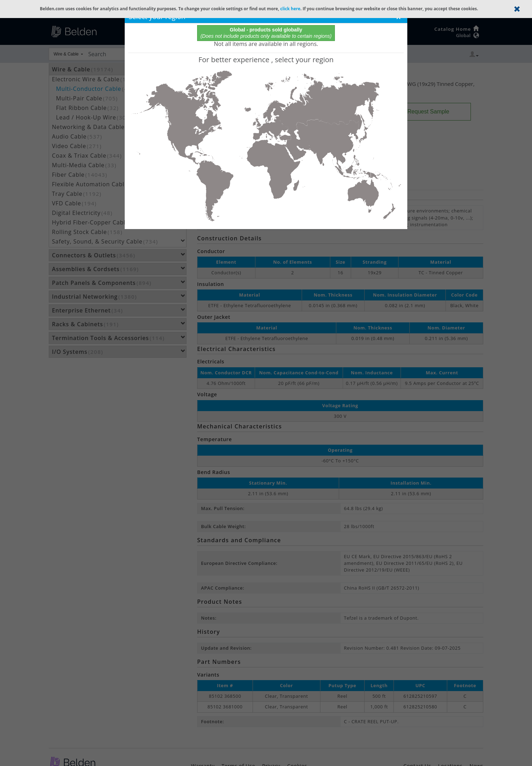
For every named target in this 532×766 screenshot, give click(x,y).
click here (290, 8)
